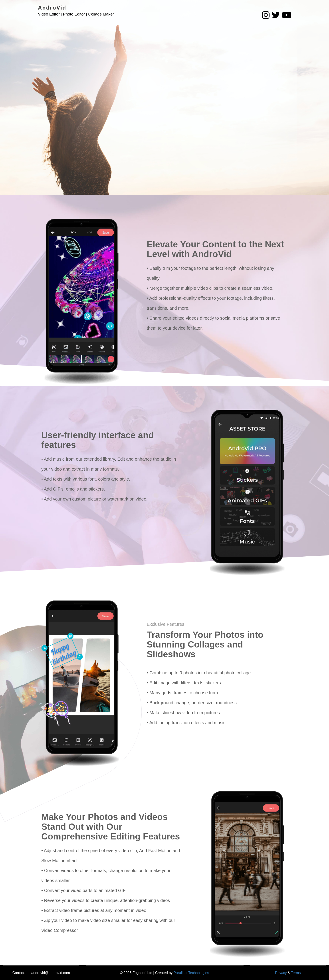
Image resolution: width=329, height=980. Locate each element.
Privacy (281, 973)
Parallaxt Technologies (191, 973)
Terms (296, 973)
